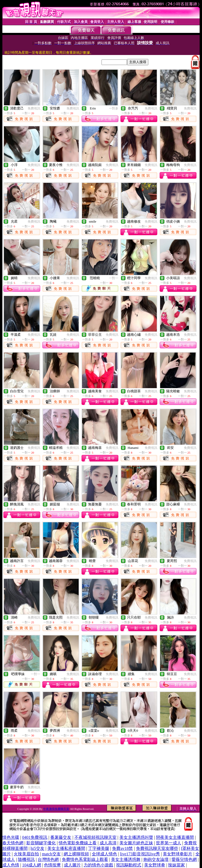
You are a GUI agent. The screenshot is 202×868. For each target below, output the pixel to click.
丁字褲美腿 (99, 848)
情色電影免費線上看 (78, 843)
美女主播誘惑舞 (126, 859)
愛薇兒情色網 (184, 859)
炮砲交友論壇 (156, 859)
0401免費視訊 (35, 837)
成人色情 (11, 865)
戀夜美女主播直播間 (175, 837)
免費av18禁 (122, 848)
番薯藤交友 (61, 837)
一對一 (114, 278)
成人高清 (108, 843)
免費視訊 (34, 108)
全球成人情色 (104, 854)
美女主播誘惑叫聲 (136, 837)
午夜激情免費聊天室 (56, 809)
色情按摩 (52, 865)
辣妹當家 (176, 865)
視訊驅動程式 (129, 865)
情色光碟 (11, 837)
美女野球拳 (155, 865)
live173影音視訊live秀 (140, 854)
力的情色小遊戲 (98, 865)
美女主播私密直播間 (66, 848)
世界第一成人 (169, 843)
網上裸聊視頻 (76, 854)
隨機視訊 (26, 859)
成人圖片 (72, 865)
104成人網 (32, 865)
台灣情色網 (48, 859)
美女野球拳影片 (178, 854)
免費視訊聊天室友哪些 (157, 848)
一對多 (114, 108)
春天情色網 (13, 843)
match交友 (51, 854)
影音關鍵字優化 (41, 843)
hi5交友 (37, 848)
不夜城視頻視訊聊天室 (95, 837)
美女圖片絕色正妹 (136, 843)
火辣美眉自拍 (26, 854)
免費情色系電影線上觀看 (85, 859)
